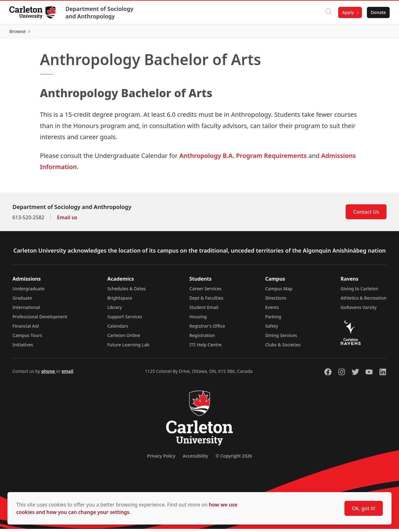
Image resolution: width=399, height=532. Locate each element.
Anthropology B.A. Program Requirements (243, 159)
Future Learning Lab (128, 348)
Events (272, 310)
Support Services (125, 320)
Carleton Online (124, 338)
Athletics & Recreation (364, 301)
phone (48, 374)
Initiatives (23, 348)
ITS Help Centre (206, 348)
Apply (347, 12)
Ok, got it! (364, 508)
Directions (276, 301)
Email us (67, 221)
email (67, 374)
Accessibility (195, 459)
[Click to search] (328, 12)
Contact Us (366, 215)
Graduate (22, 301)
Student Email (204, 310)
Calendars (118, 329)
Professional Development (40, 320)
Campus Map (279, 292)
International (26, 310)
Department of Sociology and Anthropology (100, 12)
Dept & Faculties (207, 301)
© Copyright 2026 (234, 459)
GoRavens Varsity (359, 310)
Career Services (206, 292)
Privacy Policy (161, 459)
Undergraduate (29, 292)
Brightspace (120, 301)
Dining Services (281, 338)
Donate (378, 12)
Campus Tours (27, 338)
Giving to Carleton (360, 292)
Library (115, 310)
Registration (202, 338)
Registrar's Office (207, 329)
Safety (272, 329)
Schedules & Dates (127, 292)
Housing (198, 320)
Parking (273, 320)
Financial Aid (26, 329)
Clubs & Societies (283, 348)
